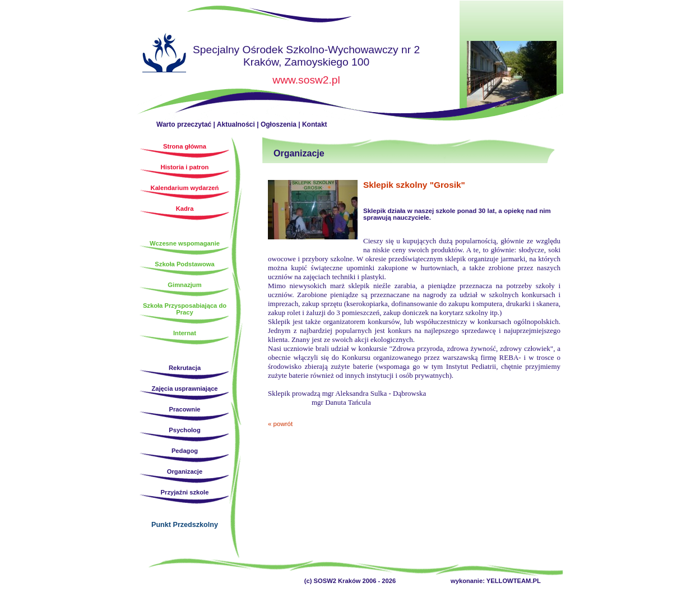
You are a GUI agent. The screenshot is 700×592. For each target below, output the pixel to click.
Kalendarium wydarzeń (185, 188)
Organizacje (185, 471)
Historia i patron (185, 167)
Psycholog (185, 430)
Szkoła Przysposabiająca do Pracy (185, 309)
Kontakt (315, 124)
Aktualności (236, 124)
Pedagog (185, 451)
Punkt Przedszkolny (185, 525)
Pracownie (185, 409)
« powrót (280, 424)
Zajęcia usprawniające (184, 388)
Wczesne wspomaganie (185, 243)
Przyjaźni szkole (185, 492)
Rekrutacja (185, 368)
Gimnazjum (184, 285)
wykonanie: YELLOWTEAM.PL (496, 581)
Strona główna (164, 54)
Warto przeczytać (184, 124)
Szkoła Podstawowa (184, 264)
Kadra (185, 209)
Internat (185, 333)
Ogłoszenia (279, 124)
